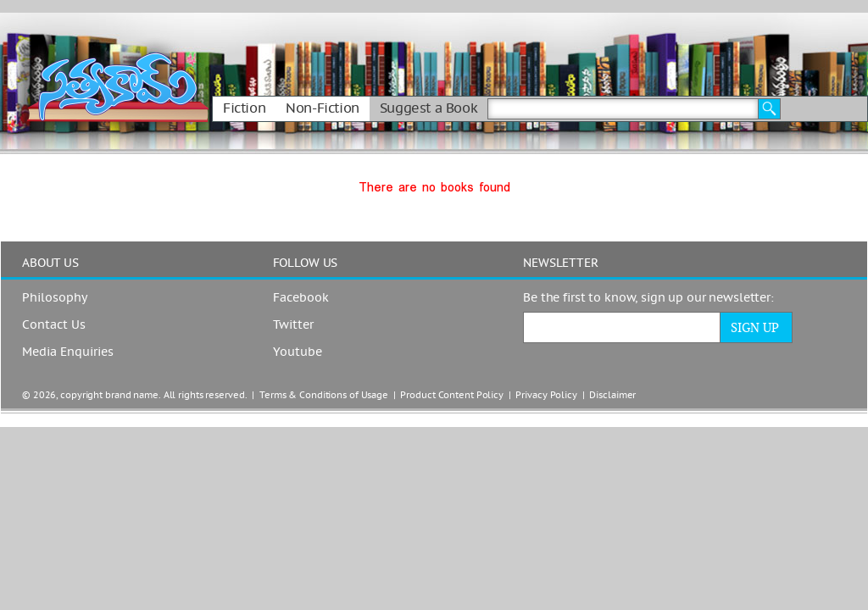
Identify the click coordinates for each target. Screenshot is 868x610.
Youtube (298, 352)
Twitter (293, 325)
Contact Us (54, 325)
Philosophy (55, 298)
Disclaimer (612, 395)
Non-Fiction (323, 108)
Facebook (301, 298)
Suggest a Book (428, 108)
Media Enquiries (68, 352)
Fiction (244, 108)
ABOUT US (50, 263)
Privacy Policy (546, 395)
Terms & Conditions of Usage (324, 395)
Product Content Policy (452, 395)
